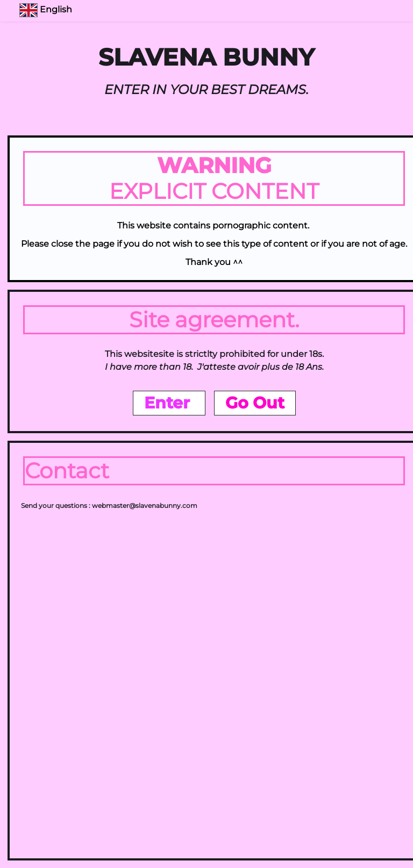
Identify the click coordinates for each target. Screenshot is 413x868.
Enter (169, 403)
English (47, 9)
